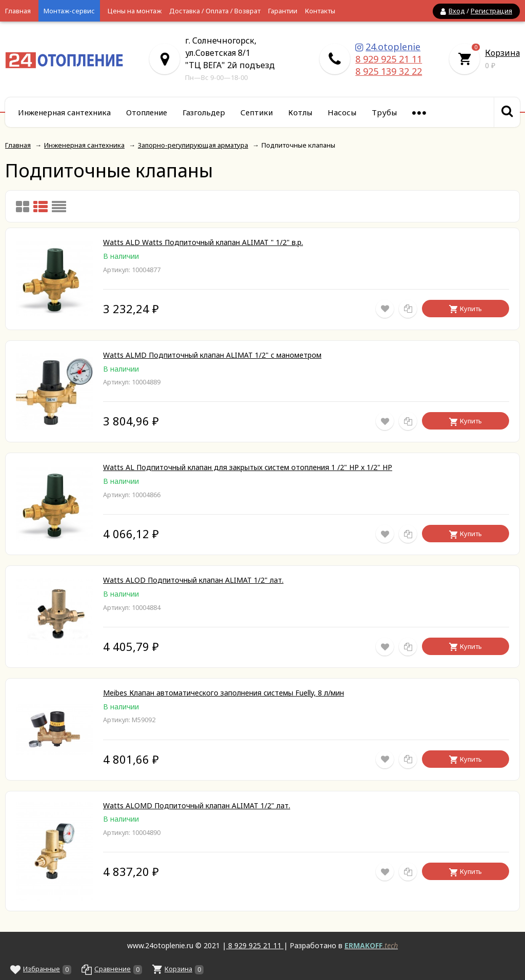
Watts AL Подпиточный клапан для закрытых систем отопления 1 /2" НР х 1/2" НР (248, 467)
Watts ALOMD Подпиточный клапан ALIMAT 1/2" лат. (197, 805)
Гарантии (283, 11)
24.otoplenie (393, 47)
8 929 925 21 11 (389, 59)
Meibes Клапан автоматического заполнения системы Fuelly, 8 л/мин (224, 693)
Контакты (320, 11)
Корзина (502, 53)
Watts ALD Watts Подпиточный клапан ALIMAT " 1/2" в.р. (203, 242)
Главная (18, 11)
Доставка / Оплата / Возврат (215, 11)
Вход (457, 11)
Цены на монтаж (135, 11)
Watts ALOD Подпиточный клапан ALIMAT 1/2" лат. (193, 580)
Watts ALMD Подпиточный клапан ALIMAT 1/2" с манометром (212, 355)
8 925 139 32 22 (389, 71)
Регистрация (491, 11)
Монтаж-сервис (69, 11)
